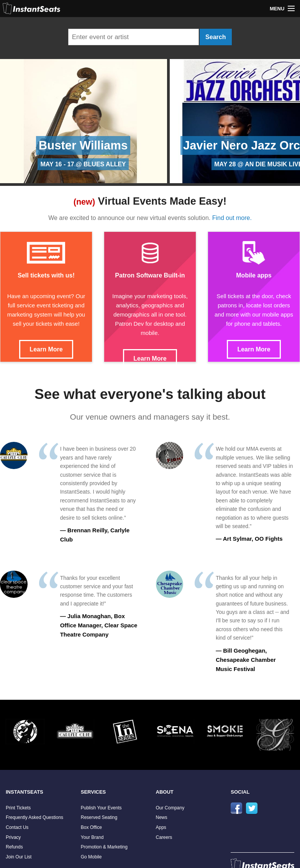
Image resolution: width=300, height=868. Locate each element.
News (162, 817)
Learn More (46, 349)
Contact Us (17, 827)
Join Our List (19, 857)
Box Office (91, 827)
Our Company (170, 808)
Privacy (13, 837)
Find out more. (232, 218)
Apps (161, 827)
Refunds (14, 847)
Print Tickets (18, 808)
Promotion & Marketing (104, 847)
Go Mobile (91, 857)
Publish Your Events (101, 808)
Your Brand (92, 837)
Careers (164, 837)
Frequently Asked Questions (34, 817)
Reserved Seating (99, 817)
